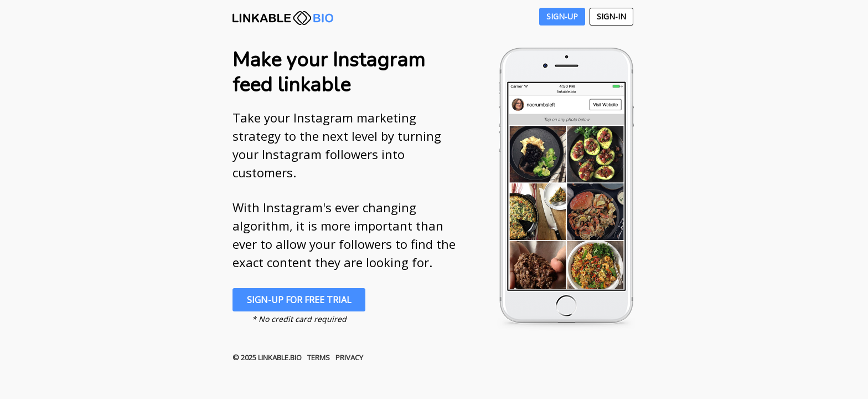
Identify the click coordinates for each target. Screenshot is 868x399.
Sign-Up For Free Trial (299, 300)
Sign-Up (562, 16)
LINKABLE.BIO (283, 18)
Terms (319, 357)
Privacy (349, 357)
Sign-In (611, 16)
